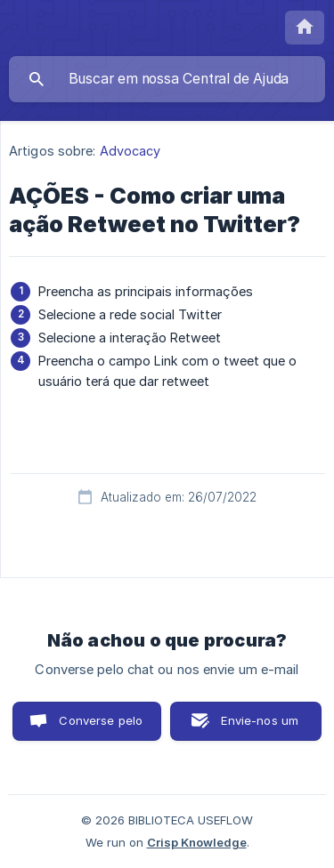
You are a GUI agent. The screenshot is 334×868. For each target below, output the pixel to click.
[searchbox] (167, 79)
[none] (305, 28)
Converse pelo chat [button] (101, 727)
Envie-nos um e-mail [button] (260, 727)
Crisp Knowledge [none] (197, 842)
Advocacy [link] (130, 151)
